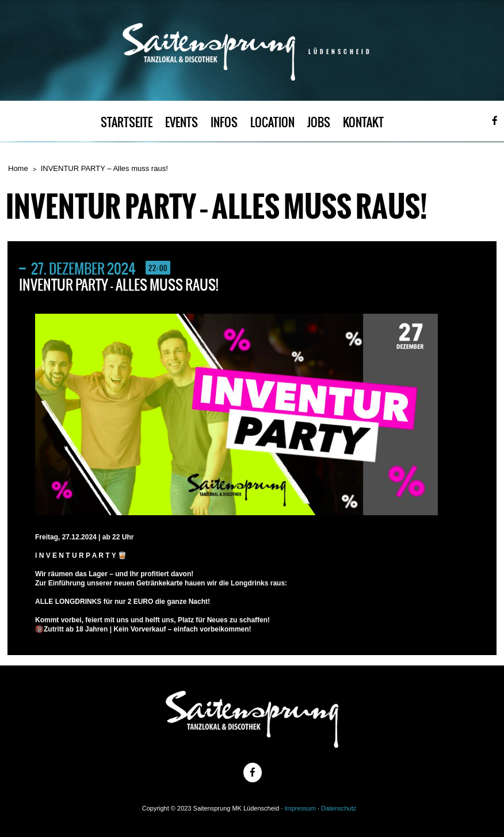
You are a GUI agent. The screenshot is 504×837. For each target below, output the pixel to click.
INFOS (224, 122)
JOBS (319, 122)
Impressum (300, 808)
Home (18, 168)
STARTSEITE (127, 122)
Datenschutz (339, 808)
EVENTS (182, 122)
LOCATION (272, 122)
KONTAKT (363, 122)
